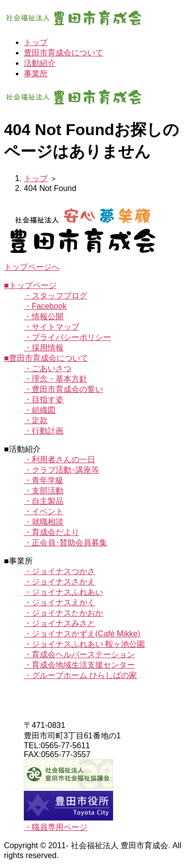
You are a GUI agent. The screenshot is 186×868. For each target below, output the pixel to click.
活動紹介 (40, 63)
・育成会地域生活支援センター (79, 665)
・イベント (44, 511)
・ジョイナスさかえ (60, 582)
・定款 (36, 420)
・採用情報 (44, 348)
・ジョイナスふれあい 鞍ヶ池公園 (84, 644)
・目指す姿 (44, 400)
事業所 (36, 73)
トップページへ (32, 267)
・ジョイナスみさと (60, 623)
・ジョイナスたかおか (63, 613)
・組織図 (40, 410)
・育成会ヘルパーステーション (79, 654)
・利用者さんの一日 (60, 459)
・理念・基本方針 (56, 379)
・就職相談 (44, 522)
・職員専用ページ (56, 827)
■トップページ (30, 285)
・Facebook (45, 306)
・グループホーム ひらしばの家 (80, 675)
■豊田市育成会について (46, 358)
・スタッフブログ (56, 296)
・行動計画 (44, 431)
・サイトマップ (52, 327)
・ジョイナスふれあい (63, 592)
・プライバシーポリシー (67, 337)
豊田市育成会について (63, 53)
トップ (36, 42)
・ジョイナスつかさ (60, 571)
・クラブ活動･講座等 (62, 470)
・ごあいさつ (48, 368)
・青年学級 (44, 480)
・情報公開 (44, 316)
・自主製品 (44, 501)
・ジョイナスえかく (60, 603)
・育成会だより (52, 532)
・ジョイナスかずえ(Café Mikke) (82, 634)
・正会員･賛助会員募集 (65, 543)
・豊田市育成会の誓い (63, 389)
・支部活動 (44, 491)
